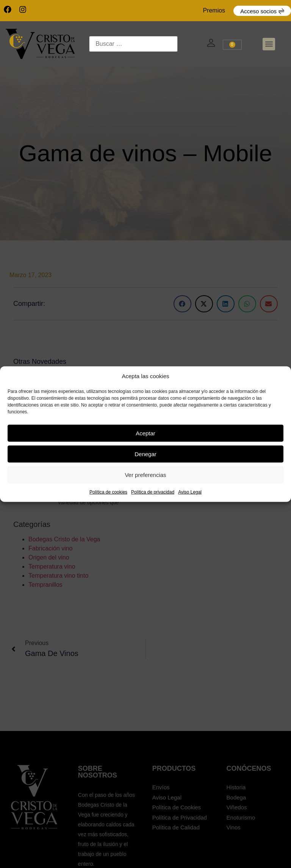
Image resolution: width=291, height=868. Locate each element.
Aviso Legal (190, 492)
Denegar (145, 454)
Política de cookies (108, 492)
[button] (269, 44)
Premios (214, 10)
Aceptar (145, 433)
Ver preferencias (145, 475)
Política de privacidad (153, 492)
